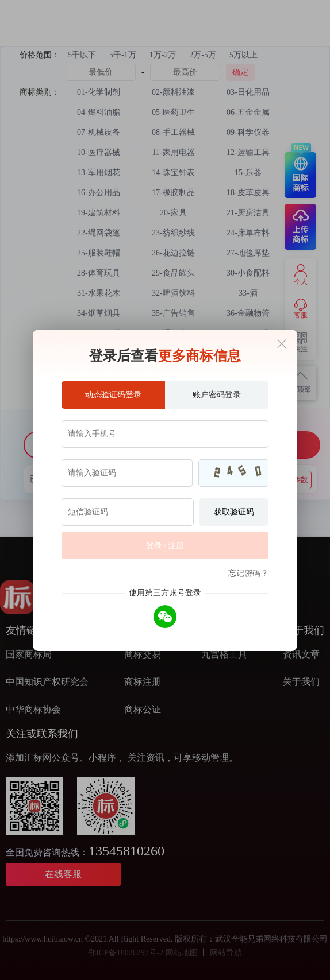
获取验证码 (234, 512)
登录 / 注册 (165, 546)
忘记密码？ (248, 573)
